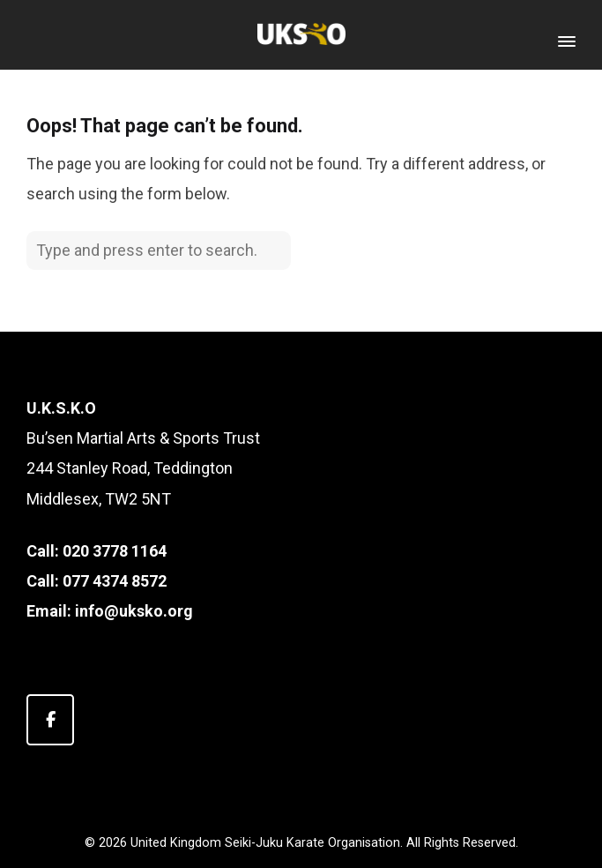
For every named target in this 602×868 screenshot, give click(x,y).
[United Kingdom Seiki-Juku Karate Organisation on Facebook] (50, 720)
